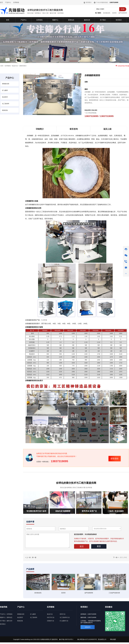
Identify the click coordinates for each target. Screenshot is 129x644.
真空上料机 (123, 557)
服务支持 (9, 621)
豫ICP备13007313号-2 (66, 639)
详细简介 (40, 129)
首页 (1, 2)
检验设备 (5, 110)
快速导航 (4, 607)
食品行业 (15, 66)
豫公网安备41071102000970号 (87, 639)
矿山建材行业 (64, 621)
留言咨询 (74, 129)
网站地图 (113, 639)
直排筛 (114, 13)
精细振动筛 (6, 84)
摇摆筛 (34, 381)
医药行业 (63, 614)
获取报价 (115, 459)
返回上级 (107, 129)
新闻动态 (9, 617)
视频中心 (3, 617)
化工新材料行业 (65, 617)
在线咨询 (88, 627)
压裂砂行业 (50, 621)
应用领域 (16, 2)
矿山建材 (5, 90)
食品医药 (5, 97)
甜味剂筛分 (23, 66)
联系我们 (88, 2)
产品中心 (8, 2)
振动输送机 (107, 13)
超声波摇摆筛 (123, 13)
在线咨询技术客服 (122, 66)
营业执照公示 (102, 639)
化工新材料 (6, 104)
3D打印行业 (51, 617)
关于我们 (3, 621)
